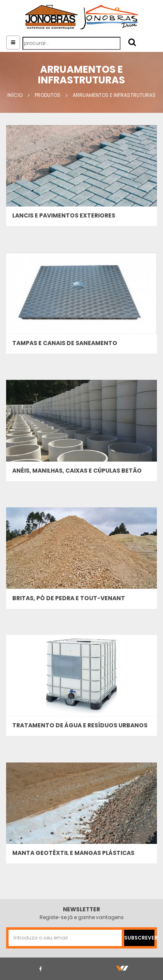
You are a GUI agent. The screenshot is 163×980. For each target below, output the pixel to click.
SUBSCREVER (139, 938)
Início (15, 95)
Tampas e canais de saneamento (65, 343)
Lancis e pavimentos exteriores (64, 215)
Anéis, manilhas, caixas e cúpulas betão (77, 471)
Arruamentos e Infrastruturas (114, 95)
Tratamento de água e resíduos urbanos (80, 725)
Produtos (48, 95)
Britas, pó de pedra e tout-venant (69, 598)
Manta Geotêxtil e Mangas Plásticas (73, 853)
